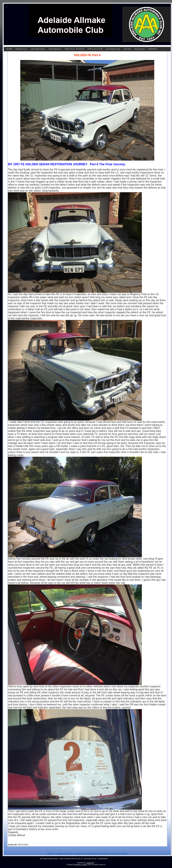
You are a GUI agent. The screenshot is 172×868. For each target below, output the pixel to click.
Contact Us (79, 854)
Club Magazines (55, 49)
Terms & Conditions (119, 854)
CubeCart (90, 863)
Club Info (127, 49)
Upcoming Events (113, 49)
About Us (51, 854)
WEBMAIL (153, 49)
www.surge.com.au (90, 859)
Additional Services (65, 854)
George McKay (53, 859)
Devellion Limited (80, 865)
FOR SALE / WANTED (74, 49)
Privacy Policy (103, 854)
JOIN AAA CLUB (95, 49)
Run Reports (140, 49)
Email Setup (91, 854)
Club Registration (38, 49)
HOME (9, 49)
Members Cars (21, 49)
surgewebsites (103, 859)
